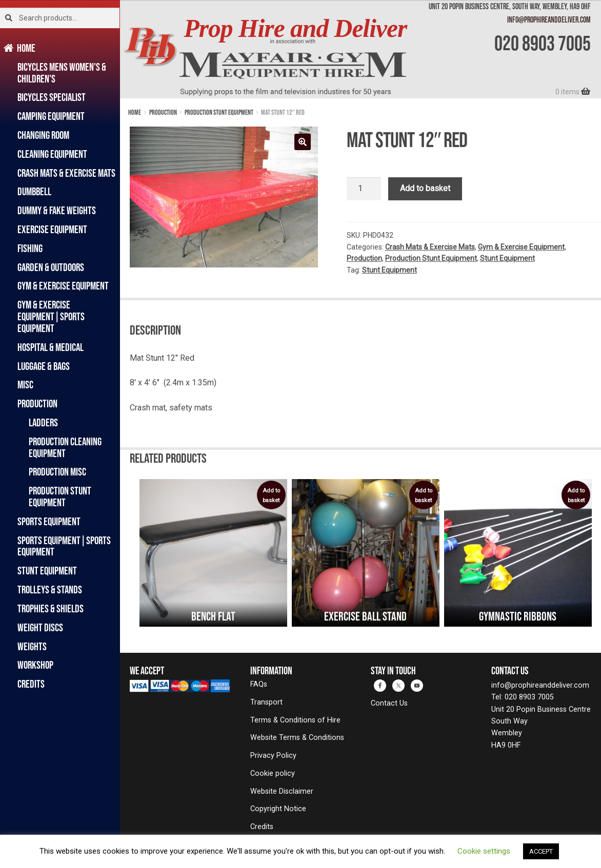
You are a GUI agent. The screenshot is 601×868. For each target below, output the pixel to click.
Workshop (35, 665)
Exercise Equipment (52, 229)
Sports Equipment (49, 521)
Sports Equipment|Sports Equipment (64, 546)
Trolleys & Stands (50, 590)
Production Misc (57, 472)
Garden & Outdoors (51, 267)
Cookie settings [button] (484, 851)
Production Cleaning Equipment (65, 447)
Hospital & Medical (51, 347)
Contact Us (389, 703)
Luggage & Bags (44, 366)
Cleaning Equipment (52, 154)
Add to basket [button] (271, 495)
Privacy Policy (273, 756)
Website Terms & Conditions (297, 738)
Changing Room (43, 135)
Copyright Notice (278, 809)
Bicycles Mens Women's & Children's (62, 73)
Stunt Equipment (47, 571)
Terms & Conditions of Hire (295, 720)
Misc (25, 385)
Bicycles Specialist (52, 97)
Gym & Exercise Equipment (63, 286)
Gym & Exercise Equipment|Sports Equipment (51, 316)
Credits (31, 684)
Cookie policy (273, 773)
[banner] (360, 49)
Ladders (43, 422)
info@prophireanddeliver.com (549, 19)
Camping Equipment (51, 116)
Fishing (30, 248)
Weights (32, 646)
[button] (303, 142)
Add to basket (425, 188)
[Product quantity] (364, 189)
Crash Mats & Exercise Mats (66, 173)
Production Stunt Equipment (60, 497)
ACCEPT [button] (541, 851)
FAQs (259, 684)
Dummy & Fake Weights (57, 210)
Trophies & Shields (51, 608)
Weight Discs (40, 627)
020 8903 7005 (543, 43)
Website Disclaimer (282, 791)
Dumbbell (34, 191)
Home (26, 48)
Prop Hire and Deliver (295, 28)
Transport (266, 702)
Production (37, 404)
